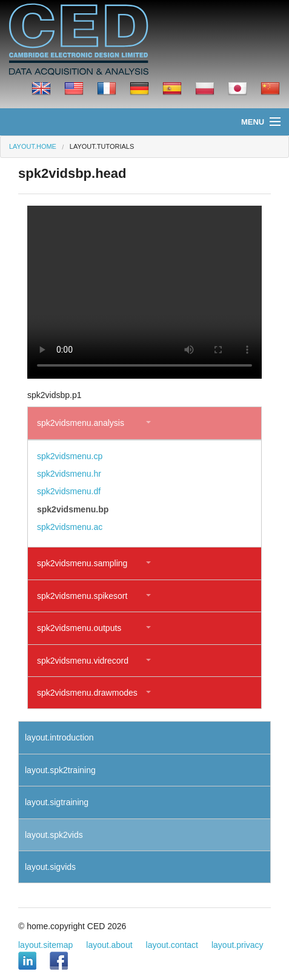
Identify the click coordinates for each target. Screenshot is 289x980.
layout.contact (172, 945)
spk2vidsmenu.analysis (81, 423)
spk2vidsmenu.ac (70, 527)
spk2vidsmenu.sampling (82, 563)
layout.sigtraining (57, 802)
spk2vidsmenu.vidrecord (83, 661)
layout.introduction (59, 737)
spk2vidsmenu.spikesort (82, 596)
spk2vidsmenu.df (69, 491)
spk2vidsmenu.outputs (79, 628)
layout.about (109, 945)
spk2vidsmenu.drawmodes (87, 693)
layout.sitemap (45, 945)
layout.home (33, 146)
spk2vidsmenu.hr (69, 474)
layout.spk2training (60, 770)
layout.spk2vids (54, 835)
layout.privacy (238, 945)
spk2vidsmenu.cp (70, 456)
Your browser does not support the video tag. (144, 292)
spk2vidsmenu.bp (73, 509)
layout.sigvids (50, 867)
